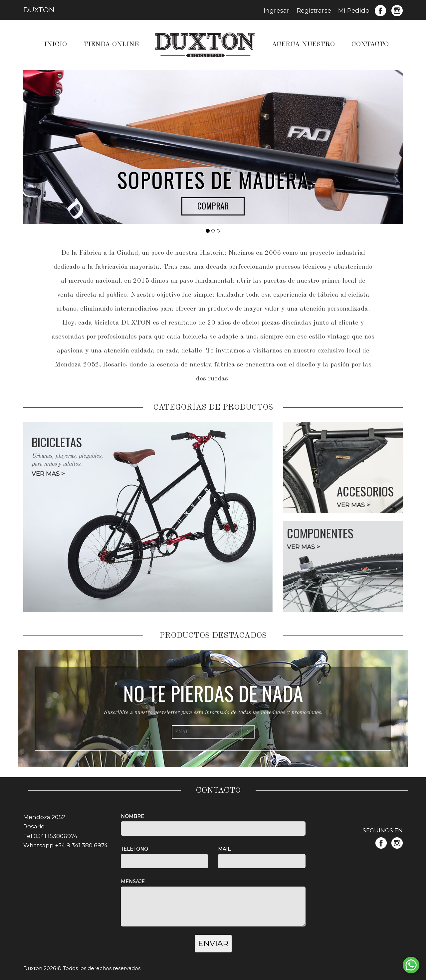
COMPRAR (213, 206)
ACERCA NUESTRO (303, 45)
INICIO (56, 45)
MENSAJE (133, 882)
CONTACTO (370, 45)
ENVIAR (213, 943)
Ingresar (277, 10)
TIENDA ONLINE (111, 45)
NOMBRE (132, 816)
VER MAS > (48, 474)
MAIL (224, 849)
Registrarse (314, 10)
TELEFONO (134, 849)
